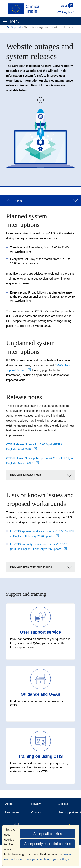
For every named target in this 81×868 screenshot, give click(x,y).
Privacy (36, 804)
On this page (42, 200)
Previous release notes (41, 475)
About (9, 804)
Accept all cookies (48, 834)
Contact (36, 812)
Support (16, 27)
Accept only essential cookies (48, 844)
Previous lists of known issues (41, 566)
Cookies (63, 804)
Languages (12, 812)
